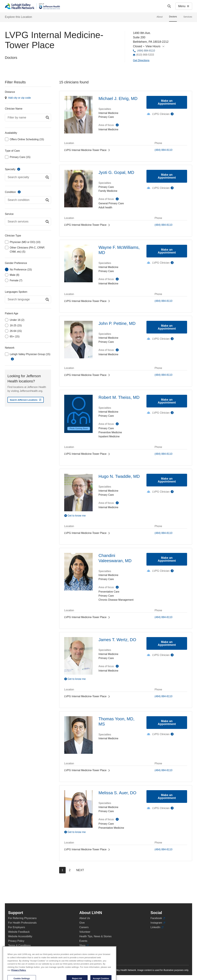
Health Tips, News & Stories (95, 936)
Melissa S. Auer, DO (117, 793)
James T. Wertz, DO (117, 640)
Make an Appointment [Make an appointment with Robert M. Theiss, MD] (167, 401)
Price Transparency (91, 950)
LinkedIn (157, 927)
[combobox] (28, 118)
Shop (84, 946)
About (160, 17)
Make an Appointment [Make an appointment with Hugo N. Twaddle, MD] (167, 480)
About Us (85, 918)
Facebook (158, 918)
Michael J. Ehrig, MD (118, 98)
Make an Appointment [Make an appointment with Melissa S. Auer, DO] (167, 797)
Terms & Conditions (19, 945)
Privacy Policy (16, 941)
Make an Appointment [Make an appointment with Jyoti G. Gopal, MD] (167, 176)
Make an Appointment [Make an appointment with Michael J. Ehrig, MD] (167, 102)
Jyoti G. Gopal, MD (116, 172)
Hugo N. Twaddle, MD (119, 476)
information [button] (12, 359)
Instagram (158, 923)
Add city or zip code (20, 98)
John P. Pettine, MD (117, 323)
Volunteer (85, 932)
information (19, 169)
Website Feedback (19, 932)
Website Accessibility (20, 936)
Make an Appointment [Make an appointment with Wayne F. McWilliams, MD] (167, 251)
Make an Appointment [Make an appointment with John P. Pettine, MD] (167, 327)
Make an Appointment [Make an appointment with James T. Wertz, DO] (167, 643)
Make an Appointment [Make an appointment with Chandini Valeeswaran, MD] (167, 559)
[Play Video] (78, 516)
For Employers (17, 927)
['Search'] (169, 6)
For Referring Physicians (22, 918)
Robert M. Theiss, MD (119, 397)
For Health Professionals (22, 923)
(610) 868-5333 (145, 55)
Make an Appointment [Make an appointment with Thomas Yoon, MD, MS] (167, 723)
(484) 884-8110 (146, 51)
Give (82, 923)
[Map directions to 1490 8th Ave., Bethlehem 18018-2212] (141, 61)
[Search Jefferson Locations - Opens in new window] (26, 400)
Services (188, 17)
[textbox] (28, 118)
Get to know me (77, 516)
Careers (84, 927)
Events (83, 941)
